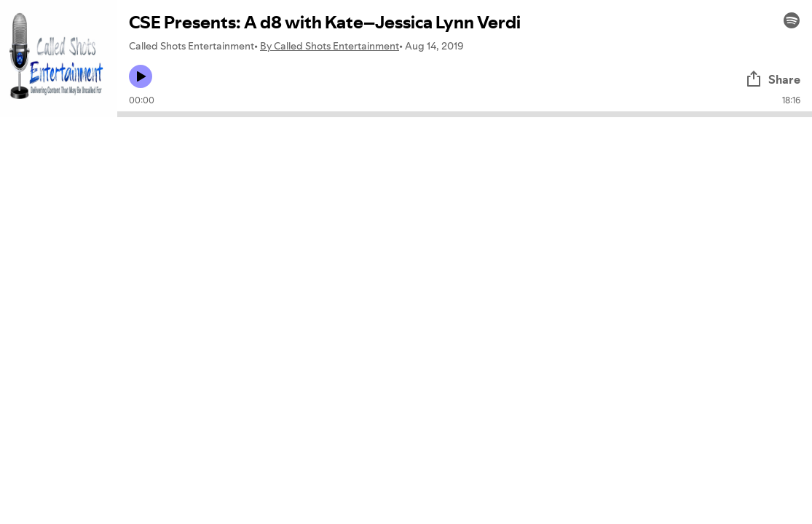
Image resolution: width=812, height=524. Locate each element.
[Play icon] (141, 76)
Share (773, 79)
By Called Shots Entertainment (330, 46)
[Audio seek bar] (465, 114)
